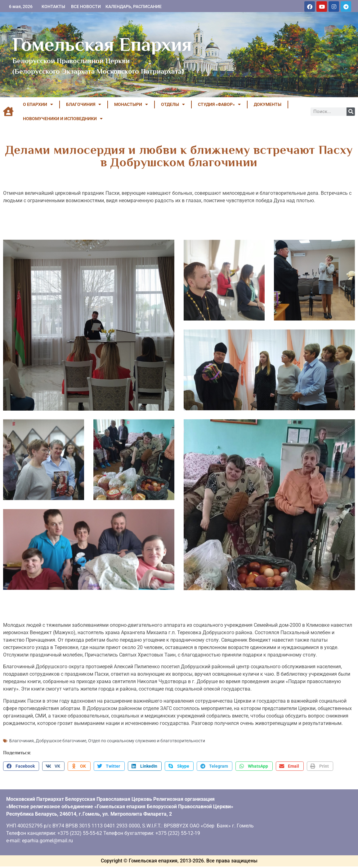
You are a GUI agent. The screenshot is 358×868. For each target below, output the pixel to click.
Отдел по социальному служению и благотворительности (147, 735)
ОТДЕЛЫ (173, 104)
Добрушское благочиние (61, 735)
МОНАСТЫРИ (131, 104)
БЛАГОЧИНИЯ (84, 104)
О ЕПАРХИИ (38, 104)
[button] (21, 761)
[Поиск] (351, 112)
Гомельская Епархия (102, 44)
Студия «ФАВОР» (219, 104)
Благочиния (22, 735)
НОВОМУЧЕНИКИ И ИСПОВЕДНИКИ (63, 119)
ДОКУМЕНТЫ (268, 104)
